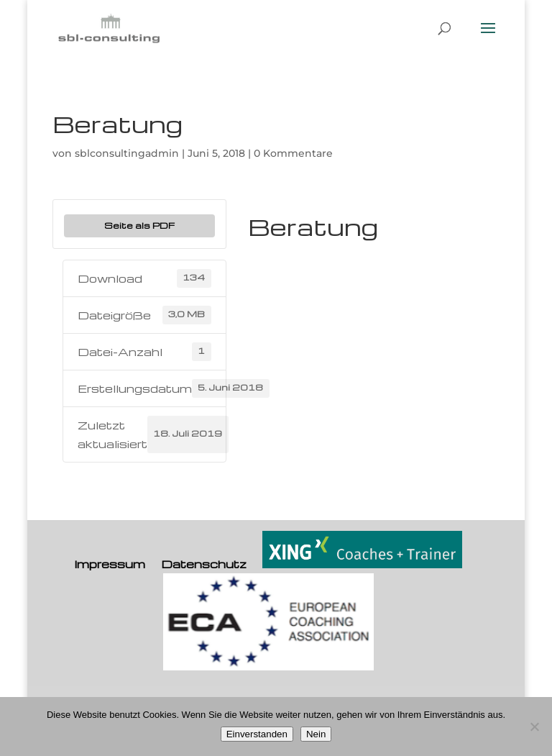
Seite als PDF (139, 225)
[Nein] (534, 727)
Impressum (110, 564)
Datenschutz (204, 564)
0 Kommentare (293, 153)
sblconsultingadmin (127, 153)
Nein (316, 734)
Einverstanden (257, 734)
